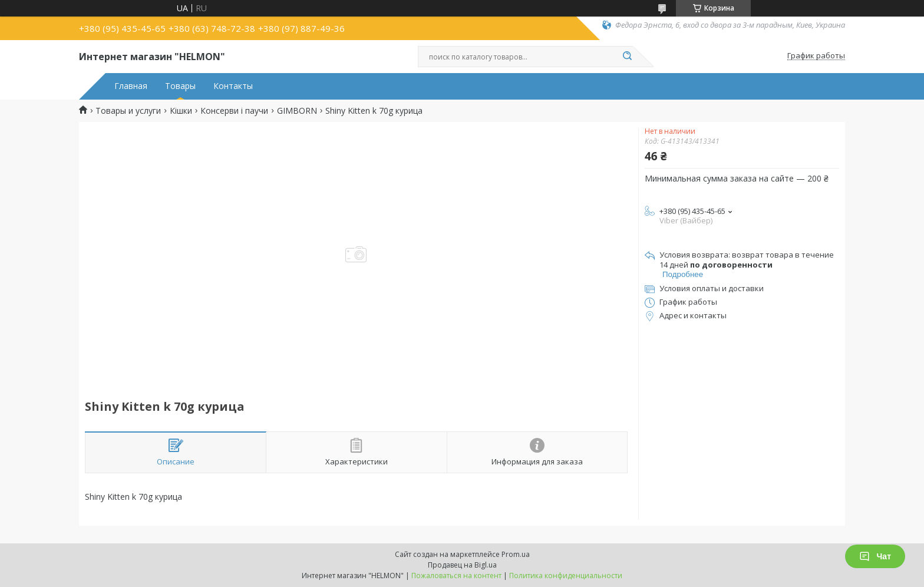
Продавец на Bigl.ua (462, 565)
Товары (180, 86)
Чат (875, 556)
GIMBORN (297, 111)
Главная (131, 86)
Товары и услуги (128, 111)
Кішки (181, 111)
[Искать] (627, 57)
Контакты (233, 86)
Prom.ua (516, 554)
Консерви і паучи (234, 111)
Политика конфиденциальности (566, 576)
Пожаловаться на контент (456, 576)
